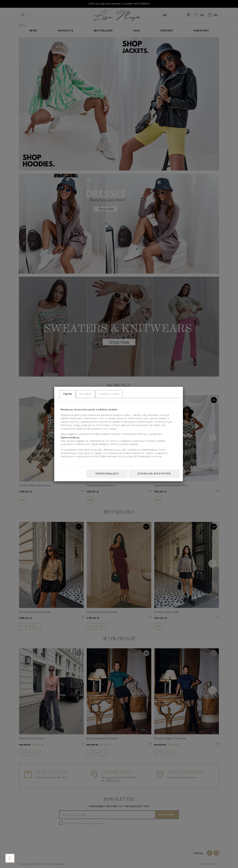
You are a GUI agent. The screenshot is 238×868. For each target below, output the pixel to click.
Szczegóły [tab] (86, 394)
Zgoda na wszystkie (154, 474)
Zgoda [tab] (68, 394)
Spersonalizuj (107, 474)
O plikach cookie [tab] (109, 394)
